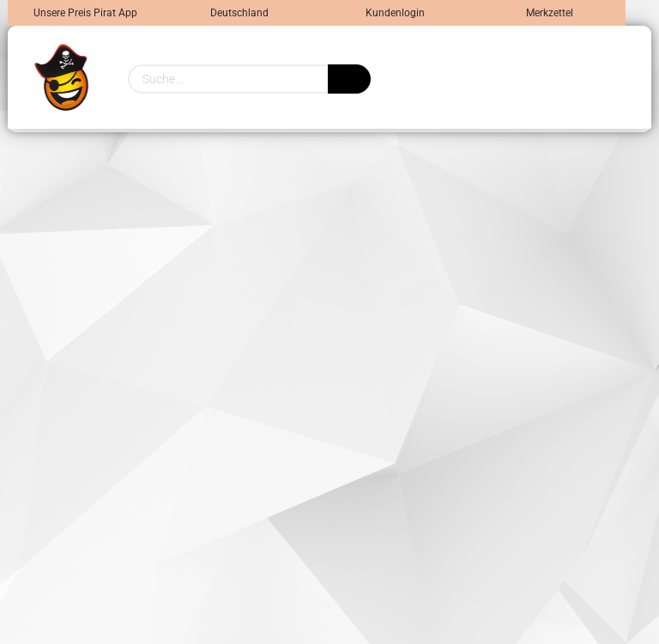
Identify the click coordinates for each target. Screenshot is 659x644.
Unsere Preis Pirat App (85, 13)
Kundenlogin (394, 13)
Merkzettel (548, 13)
